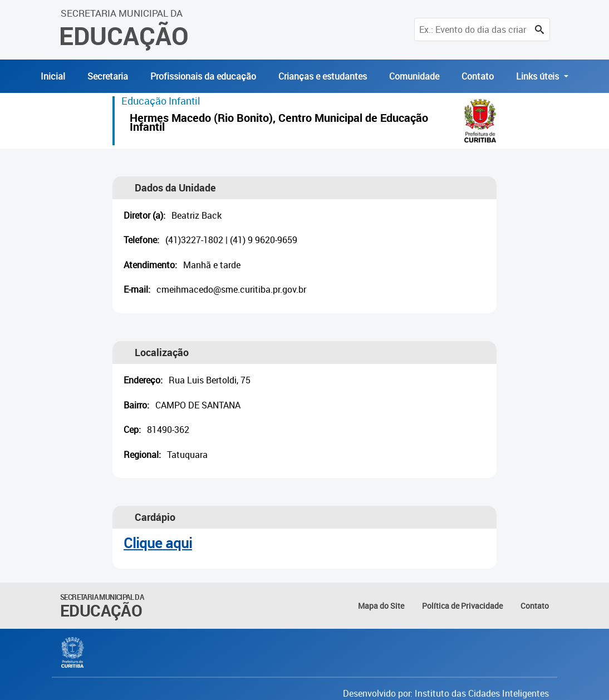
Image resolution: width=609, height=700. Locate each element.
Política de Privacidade (462, 606)
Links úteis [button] (539, 76)
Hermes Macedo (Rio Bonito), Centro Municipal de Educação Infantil (279, 124)
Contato (478, 76)
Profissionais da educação (203, 76)
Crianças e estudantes (323, 76)
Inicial (53, 76)
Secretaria (108, 76)
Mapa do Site (381, 606)
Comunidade (414, 76)
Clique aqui (158, 543)
